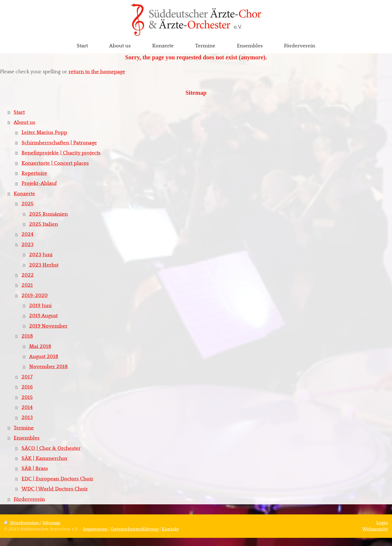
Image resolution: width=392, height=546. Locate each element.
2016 (27, 387)
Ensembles (27, 438)
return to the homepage (97, 72)
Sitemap (51, 523)
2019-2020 (35, 296)
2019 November (48, 326)
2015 (27, 397)
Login (382, 523)
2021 (27, 285)
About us (24, 122)
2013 (27, 418)
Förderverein (29, 499)
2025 (27, 204)
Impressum (95, 529)
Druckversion (22, 523)
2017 (27, 377)
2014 (27, 408)
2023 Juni (41, 255)
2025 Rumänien (48, 214)
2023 (27, 245)
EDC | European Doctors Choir (57, 479)
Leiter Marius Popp (44, 132)
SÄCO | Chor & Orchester (51, 448)
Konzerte (24, 194)
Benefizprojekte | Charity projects (61, 153)
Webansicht (375, 529)
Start (19, 112)
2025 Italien (44, 224)
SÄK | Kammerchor (45, 458)
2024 (27, 234)
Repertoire (34, 173)
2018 (27, 336)
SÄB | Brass (35, 469)
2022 (28, 275)
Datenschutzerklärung (135, 529)
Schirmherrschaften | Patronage (59, 143)
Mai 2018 (40, 347)
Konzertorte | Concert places (55, 163)
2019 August (43, 316)
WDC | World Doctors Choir (55, 489)
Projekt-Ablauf (39, 183)
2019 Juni (40, 306)
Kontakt (170, 529)
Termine (24, 428)
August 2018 (44, 357)
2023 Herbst (44, 265)
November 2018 (48, 367)
